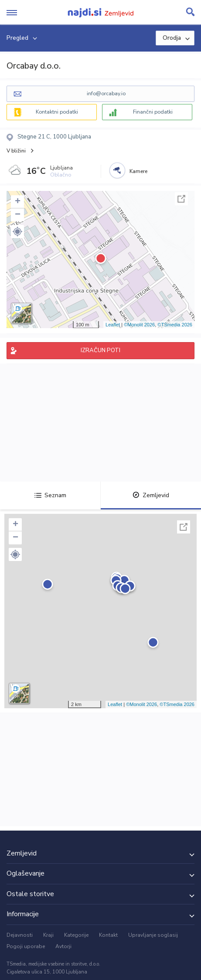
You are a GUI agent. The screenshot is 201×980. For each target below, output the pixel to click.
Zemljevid (151, 495)
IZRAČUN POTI (100, 350)
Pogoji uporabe (26, 946)
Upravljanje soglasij (153, 935)
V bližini (16, 151)
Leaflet (113, 325)
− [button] (18, 215)
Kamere (138, 171)
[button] (17, 232)
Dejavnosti (20, 935)
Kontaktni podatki (57, 112)
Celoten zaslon (181, 199)
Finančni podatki (153, 112)
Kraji (48, 935)
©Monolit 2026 (139, 325)
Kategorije (76, 935)
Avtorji (63, 946)
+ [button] (18, 202)
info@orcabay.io (106, 93)
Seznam (50, 495)
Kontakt (108, 935)
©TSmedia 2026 (175, 325)
